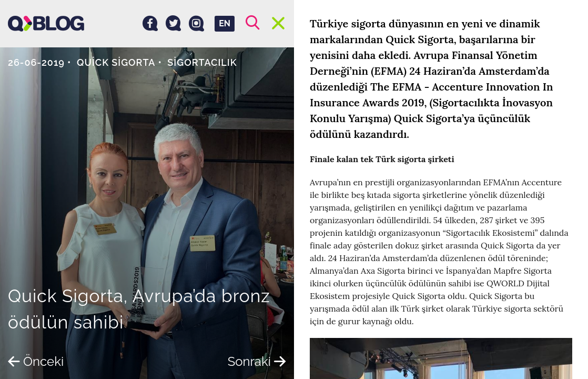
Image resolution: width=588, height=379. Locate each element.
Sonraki (257, 361)
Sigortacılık (202, 62)
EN (225, 23)
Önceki (36, 361)
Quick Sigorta (116, 62)
